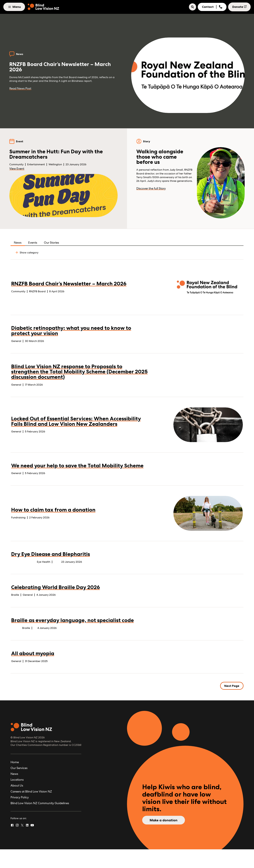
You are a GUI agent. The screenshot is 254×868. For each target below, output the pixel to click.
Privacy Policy (20, 816)
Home (15, 781)
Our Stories (51, 244)
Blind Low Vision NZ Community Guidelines (40, 822)
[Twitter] (22, 844)
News (18, 244)
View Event (18, 172)
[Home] (43, 7)
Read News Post (21, 90)
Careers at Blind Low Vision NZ (31, 810)
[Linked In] (27, 844)
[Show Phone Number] (221, 7)
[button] (193, 7)
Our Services (19, 787)
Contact (208, 7)
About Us (17, 804)
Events (33, 244)
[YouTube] (32, 844)
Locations (17, 798)
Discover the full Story (152, 196)
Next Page (232, 704)
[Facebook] (12, 844)
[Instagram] (17, 844)
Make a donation (164, 839)
